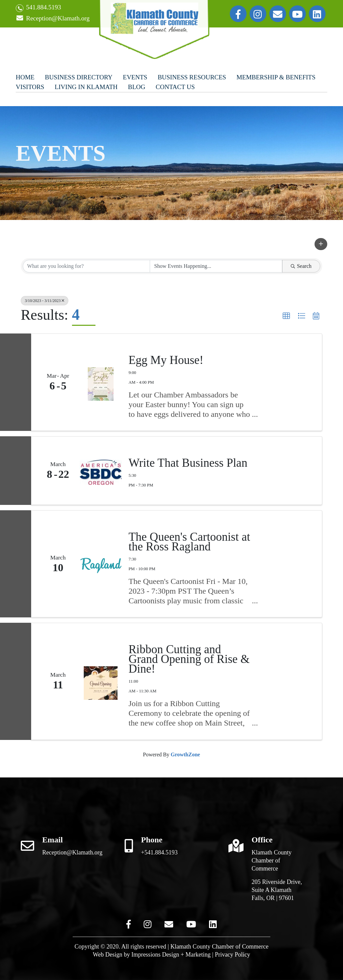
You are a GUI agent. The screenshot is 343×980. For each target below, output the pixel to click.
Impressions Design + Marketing (171, 955)
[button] (321, 244)
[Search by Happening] (216, 266)
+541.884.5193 (159, 852)
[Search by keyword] (86, 266)
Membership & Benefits (276, 77)
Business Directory (79, 77)
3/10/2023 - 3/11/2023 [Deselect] (45, 301)
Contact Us (175, 87)
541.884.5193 (38, 8)
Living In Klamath (86, 87)
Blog (137, 87)
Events (135, 77)
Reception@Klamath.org (53, 19)
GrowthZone (185, 755)
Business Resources (192, 77)
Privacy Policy (232, 955)
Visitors (30, 87)
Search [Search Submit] (301, 266)
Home (25, 77)
